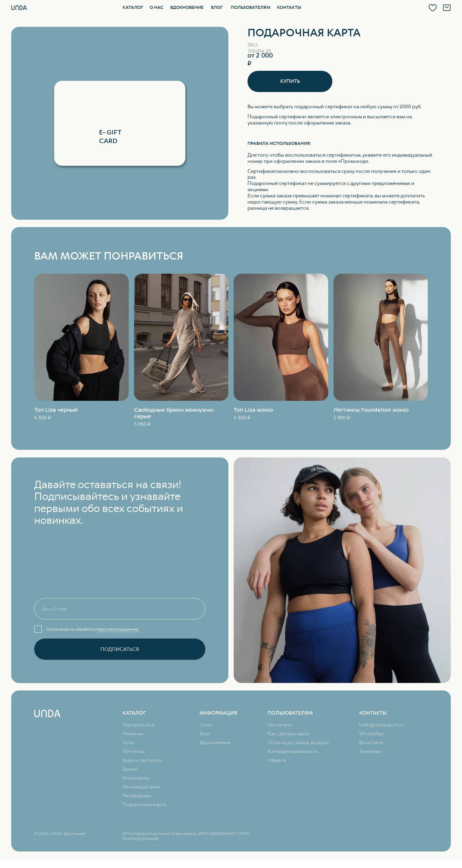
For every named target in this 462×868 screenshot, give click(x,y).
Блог (217, 7)
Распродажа (137, 795)
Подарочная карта (144, 804)
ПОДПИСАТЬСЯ (120, 649)
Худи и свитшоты (142, 760)
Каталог (133, 7)
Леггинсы (134, 751)
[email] (120, 609)
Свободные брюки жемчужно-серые (174, 413)
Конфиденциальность (293, 751)
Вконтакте (371, 742)
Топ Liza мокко (253, 410)
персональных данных (117, 629)
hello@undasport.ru (382, 725)
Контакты (289, 7)
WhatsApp (372, 734)
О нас (157, 7)
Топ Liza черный (56, 410)
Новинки (133, 734)
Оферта (277, 760)
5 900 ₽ (342, 418)
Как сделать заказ (288, 734)
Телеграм (370, 751)
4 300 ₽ (43, 418)
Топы (128, 742)
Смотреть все (138, 725)
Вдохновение (187, 7)
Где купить (280, 725)
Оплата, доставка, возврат (298, 742)
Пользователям (251, 7)
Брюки (130, 769)
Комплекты (136, 778)
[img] (381, 337)
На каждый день (141, 787)
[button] (290, 81)
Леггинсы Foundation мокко (371, 410)
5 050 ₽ (142, 424)
